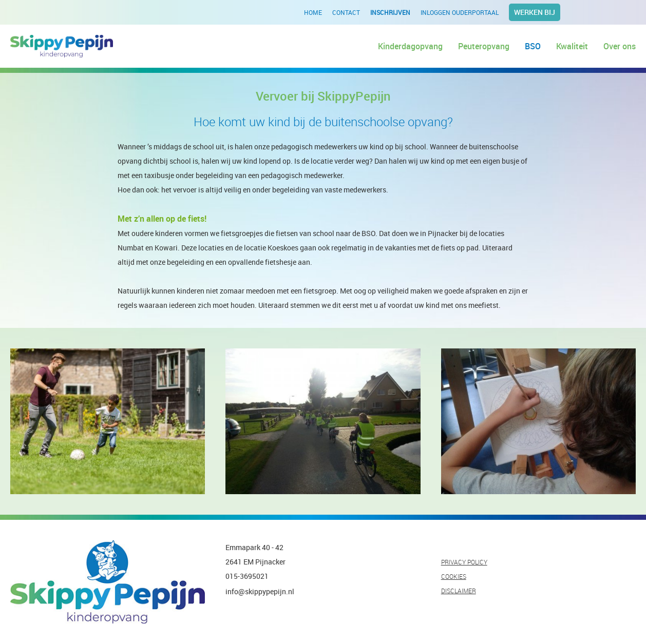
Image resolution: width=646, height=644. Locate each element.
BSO (533, 46)
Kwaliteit (572, 46)
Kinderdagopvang (410, 46)
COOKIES (454, 576)
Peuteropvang (484, 46)
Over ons (620, 46)
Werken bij (535, 12)
